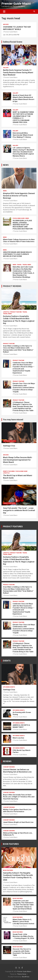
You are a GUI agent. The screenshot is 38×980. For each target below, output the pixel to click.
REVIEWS (7, 761)
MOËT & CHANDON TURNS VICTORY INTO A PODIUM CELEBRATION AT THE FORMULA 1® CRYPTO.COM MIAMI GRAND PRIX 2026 (23, 117)
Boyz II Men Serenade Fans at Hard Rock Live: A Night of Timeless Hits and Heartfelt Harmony (19, 797)
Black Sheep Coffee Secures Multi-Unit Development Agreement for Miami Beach (18, 460)
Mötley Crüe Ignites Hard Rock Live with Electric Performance (17, 810)
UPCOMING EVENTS (10, 441)
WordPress (26, 977)
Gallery (6, 68)
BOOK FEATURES (11, 844)
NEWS (6, 165)
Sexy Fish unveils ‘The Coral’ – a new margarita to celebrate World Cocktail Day (19, 510)
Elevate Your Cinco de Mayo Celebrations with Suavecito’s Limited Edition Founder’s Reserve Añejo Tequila (24, 388)
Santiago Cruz (9, 446)
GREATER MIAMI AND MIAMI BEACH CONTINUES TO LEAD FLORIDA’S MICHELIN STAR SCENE (17, 254)
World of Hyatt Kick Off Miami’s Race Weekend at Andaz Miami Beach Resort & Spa (23, 98)
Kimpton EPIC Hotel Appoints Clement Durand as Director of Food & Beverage (19, 196)
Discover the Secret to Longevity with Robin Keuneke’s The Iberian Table (22, 952)
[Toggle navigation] (4, 12)
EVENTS (7, 661)
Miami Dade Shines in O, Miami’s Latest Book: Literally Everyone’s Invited (23, 922)
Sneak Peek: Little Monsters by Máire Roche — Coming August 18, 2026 (23, 936)
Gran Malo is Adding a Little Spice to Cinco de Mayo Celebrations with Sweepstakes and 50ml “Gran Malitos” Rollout (18, 349)
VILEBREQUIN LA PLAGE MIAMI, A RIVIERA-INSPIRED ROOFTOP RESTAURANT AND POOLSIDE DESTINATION (23, 225)
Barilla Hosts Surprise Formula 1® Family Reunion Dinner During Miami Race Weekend (18, 72)
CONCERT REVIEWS (9, 767)
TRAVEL (19, 265)
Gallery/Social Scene (13, 42)
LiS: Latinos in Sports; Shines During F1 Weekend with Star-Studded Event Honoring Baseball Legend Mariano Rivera (23, 152)
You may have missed (13, 420)
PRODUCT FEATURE (16, 312)
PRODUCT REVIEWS (12, 286)
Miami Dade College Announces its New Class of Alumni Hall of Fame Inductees (19, 240)
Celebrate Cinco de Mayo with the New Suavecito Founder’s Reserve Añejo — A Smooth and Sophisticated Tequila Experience (24, 368)
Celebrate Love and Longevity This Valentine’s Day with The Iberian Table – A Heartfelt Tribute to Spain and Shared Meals (23, 905)
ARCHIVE (6, 24)
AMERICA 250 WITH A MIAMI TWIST (21, 726)
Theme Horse (22, 974)
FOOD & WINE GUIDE (19, 218)
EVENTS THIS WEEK (9, 471)
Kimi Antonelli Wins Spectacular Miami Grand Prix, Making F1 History (23, 135)
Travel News (27, 265)
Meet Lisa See (18, 738)
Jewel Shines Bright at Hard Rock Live (18, 822)
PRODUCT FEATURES (13, 527)
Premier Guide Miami (16, 4)
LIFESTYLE (6, 312)
